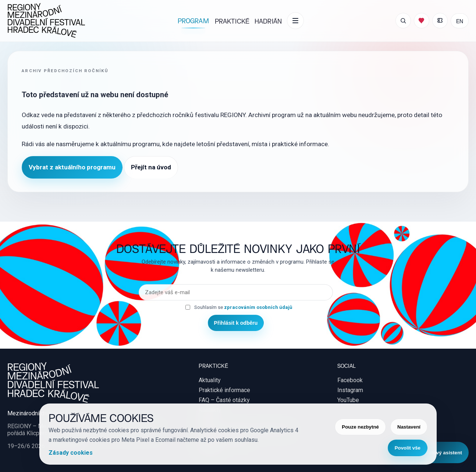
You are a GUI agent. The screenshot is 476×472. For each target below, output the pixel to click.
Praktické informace (224, 390)
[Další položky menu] (295, 21)
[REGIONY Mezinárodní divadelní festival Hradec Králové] (46, 21)
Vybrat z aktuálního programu (72, 167)
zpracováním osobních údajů (258, 307)
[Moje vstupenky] (440, 21)
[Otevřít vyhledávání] (403, 21)
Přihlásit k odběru (236, 323)
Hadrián (268, 21)
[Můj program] (422, 21)
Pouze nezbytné (360, 427)
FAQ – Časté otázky (224, 400)
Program (193, 20)
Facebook (350, 380)
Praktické (232, 21)
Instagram (350, 390)
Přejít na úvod (151, 167)
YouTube (348, 400)
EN (460, 21)
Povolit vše (408, 448)
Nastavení (409, 427)
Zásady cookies (71, 453)
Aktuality (210, 380)
